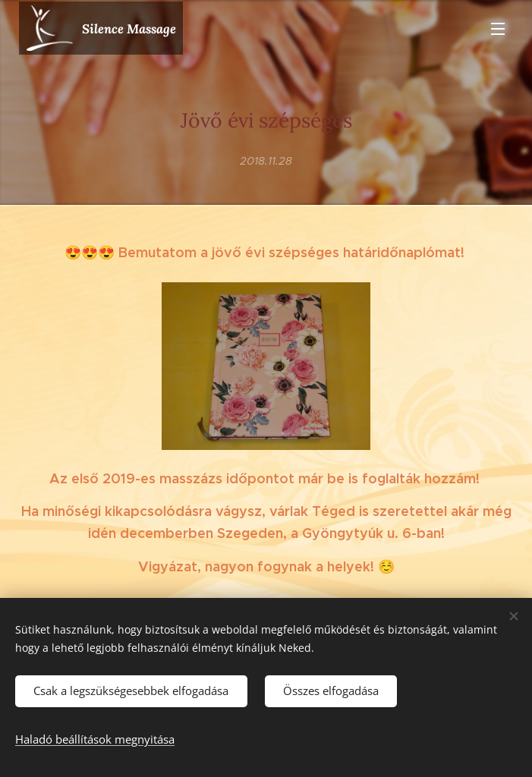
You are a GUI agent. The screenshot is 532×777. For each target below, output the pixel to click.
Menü (498, 29)
